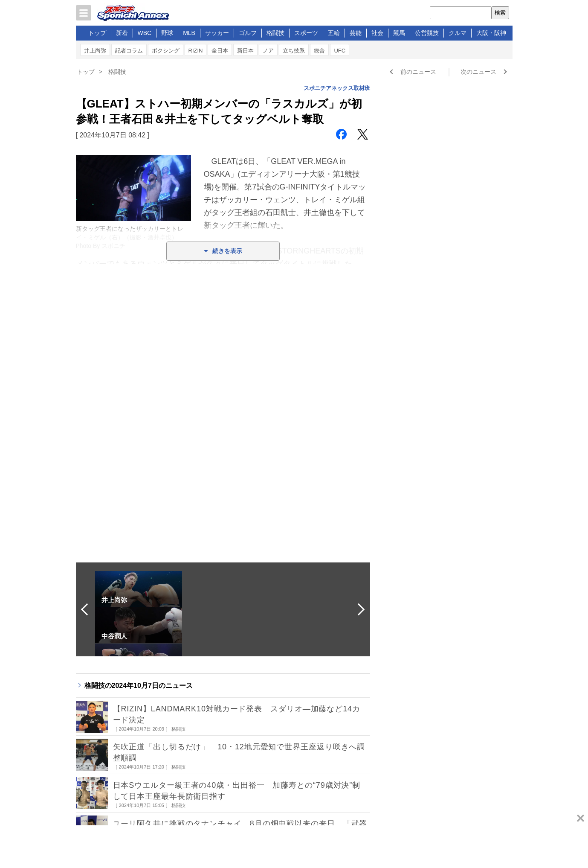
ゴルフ (248, 33)
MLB (189, 33)
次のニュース (478, 72)
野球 (167, 33)
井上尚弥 (95, 51)
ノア (268, 51)
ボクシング (166, 51)
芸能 (356, 33)
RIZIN (196, 51)
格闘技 (275, 33)
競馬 (399, 33)
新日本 (245, 51)
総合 (319, 51)
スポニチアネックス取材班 (337, 88)
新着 (122, 33)
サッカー (217, 33)
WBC (145, 33)
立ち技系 (294, 51)
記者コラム (129, 51)
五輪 (334, 33)
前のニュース (418, 72)
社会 (377, 33)
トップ (97, 33)
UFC (340, 51)
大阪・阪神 (491, 33)
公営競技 (427, 33)
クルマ (458, 33)
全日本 (220, 51)
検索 (500, 13)
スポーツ (306, 33)
